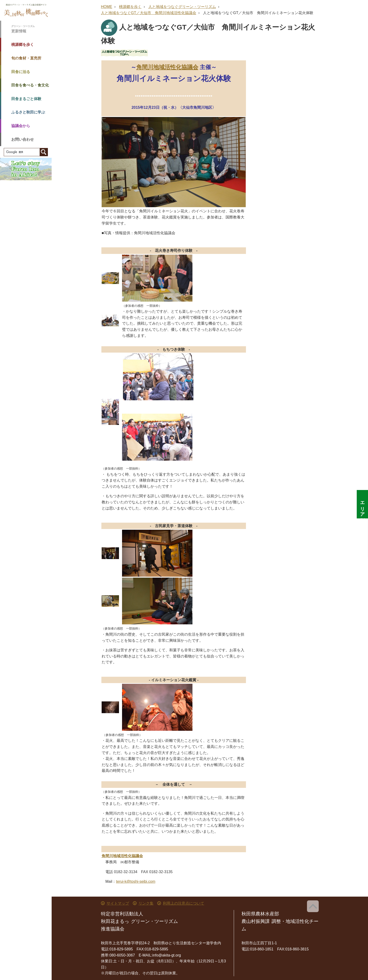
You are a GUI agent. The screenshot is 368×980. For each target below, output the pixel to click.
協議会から (21, 126)
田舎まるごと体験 (26, 99)
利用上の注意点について (184, 903)
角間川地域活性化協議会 (167, 67)
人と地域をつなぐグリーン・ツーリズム (182, 7)
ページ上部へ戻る (313, 906)
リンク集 (146, 903)
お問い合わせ (23, 139)
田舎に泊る (21, 72)
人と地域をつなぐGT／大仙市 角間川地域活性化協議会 (149, 13)
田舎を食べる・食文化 (30, 85)
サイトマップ (118, 903)
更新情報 (31, 29)
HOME (107, 7)
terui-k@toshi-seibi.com (136, 881)
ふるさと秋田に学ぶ (28, 112)
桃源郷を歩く (23, 45)
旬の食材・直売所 (26, 58)
